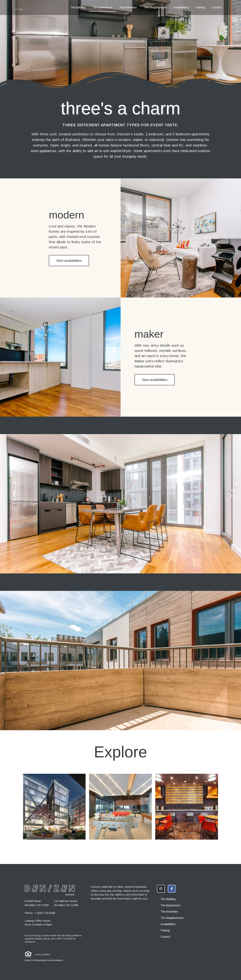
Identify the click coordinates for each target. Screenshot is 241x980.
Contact (217, 7)
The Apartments (102, 7)
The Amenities (128, 7)
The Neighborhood (155, 7)
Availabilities (181, 7)
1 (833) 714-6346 (45, 913)
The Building (78, 7)
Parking (200, 7)
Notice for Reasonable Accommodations (44, 960)
